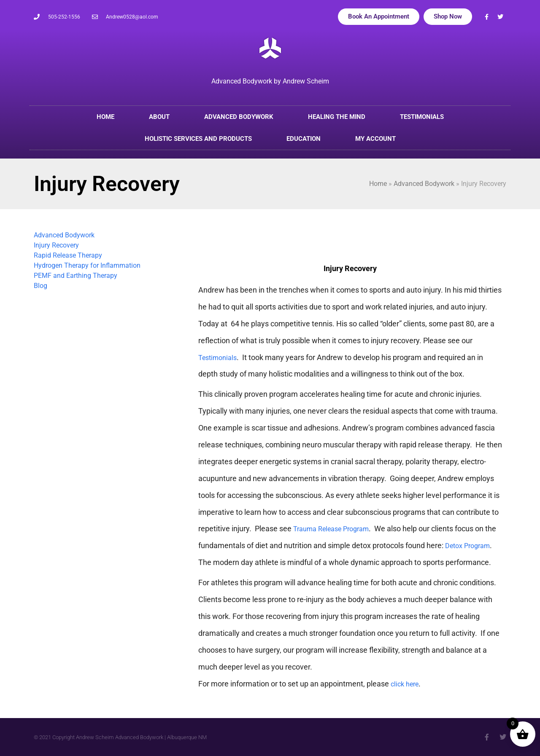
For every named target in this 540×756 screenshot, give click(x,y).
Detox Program (467, 546)
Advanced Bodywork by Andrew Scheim (270, 81)
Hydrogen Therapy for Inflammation (87, 265)
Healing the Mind (337, 117)
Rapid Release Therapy (68, 255)
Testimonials (422, 117)
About (159, 117)
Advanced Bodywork (239, 117)
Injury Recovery (56, 245)
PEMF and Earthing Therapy (76, 276)
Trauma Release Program (331, 529)
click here (405, 684)
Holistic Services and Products (198, 139)
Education (304, 139)
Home (105, 117)
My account (375, 139)
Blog (40, 286)
